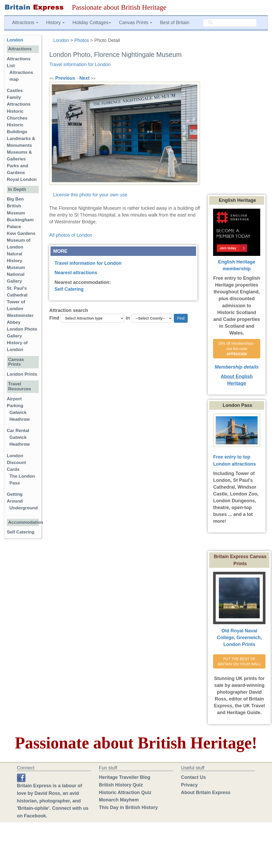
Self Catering (69, 289)
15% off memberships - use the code (237, 349)
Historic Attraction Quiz (125, 792)
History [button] (55, 23)
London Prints (22, 374)
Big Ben (15, 199)
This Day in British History (128, 807)
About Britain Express (206, 792)
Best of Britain (175, 23)
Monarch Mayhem (119, 800)
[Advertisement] (238, 114)
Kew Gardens (21, 233)
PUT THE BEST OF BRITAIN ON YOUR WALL (239, 661)
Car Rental (18, 431)
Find (54, 318)
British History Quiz (121, 785)
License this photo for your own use (90, 195)
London (61, 40)
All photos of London (71, 235)
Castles (15, 91)
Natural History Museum (16, 261)
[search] (230, 23)
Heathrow (20, 419)
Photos (82, 40)
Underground (24, 508)
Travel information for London (80, 64)
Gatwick (18, 413)
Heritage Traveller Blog (125, 777)
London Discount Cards (16, 463)
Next (84, 78)
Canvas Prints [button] (135, 23)
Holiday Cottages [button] (92, 23)
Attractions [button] (25, 23)
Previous (65, 78)
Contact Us (193, 777)
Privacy (189, 785)
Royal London (22, 179)
